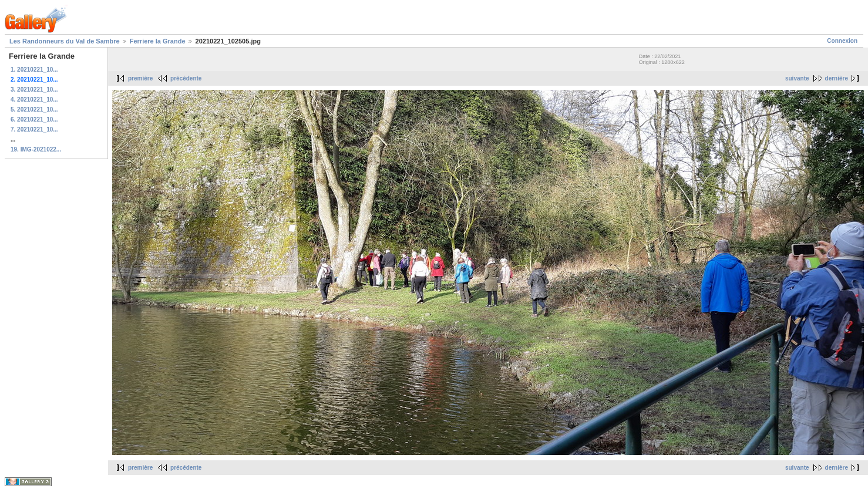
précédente (186, 78)
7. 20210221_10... (34, 129)
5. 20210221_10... (34, 109)
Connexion (842, 41)
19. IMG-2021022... (36, 149)
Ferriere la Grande (158, 41)
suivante (797, 78)
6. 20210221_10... (34, 119)
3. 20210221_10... (34, 90)
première (140, 78)
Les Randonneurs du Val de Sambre (65, 41)
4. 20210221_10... (34, 100)
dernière (837, 78)
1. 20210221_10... (34, 70)
